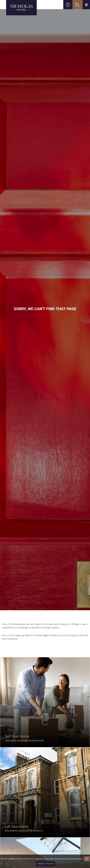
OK (87, 859)
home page (42, 635)
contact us (56, 635)
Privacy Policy (45, 864)
